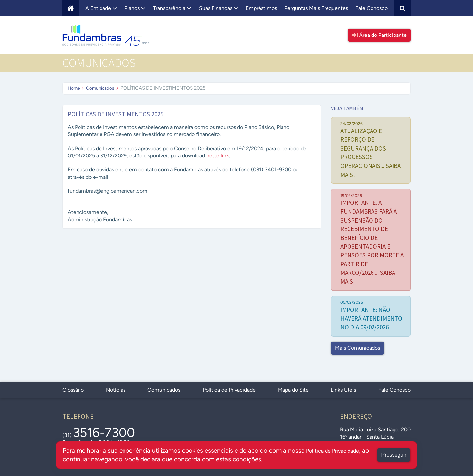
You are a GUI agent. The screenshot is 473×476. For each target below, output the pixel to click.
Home (75, 88)
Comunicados (103, 88)
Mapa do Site (293, 390)
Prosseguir (394, 455)
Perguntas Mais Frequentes (316, 8)
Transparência (172, 8)
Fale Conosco (372, 8)
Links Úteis (343, 390)
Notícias (116, 390)
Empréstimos (261, 8)
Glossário (73, 390)
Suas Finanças (219, 8)
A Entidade (101, 8)
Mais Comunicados (358, 355)
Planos (135, 8)
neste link (218, 156)
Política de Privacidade (229, 390)
